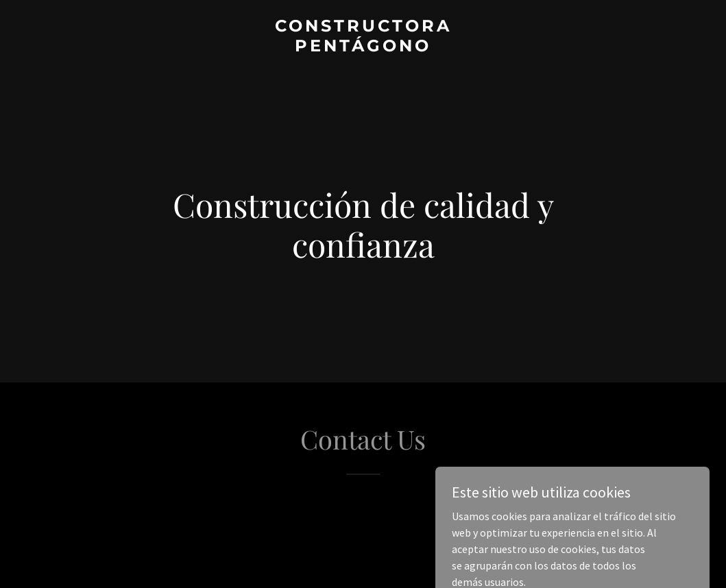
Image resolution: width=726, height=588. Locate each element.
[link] (363, 47)
